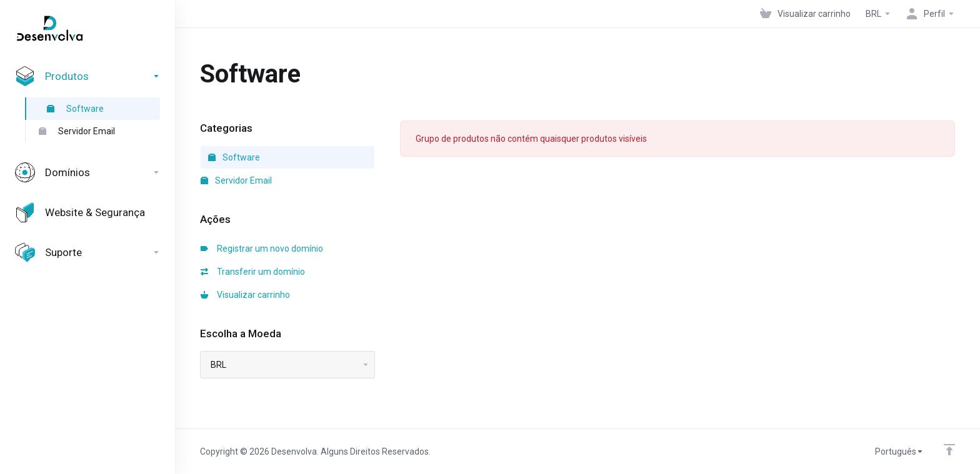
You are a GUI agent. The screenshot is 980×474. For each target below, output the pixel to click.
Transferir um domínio (253, 272)
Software (75, 109)
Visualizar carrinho (245, 295)
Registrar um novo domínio (262, 249)
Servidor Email (77, 131)
